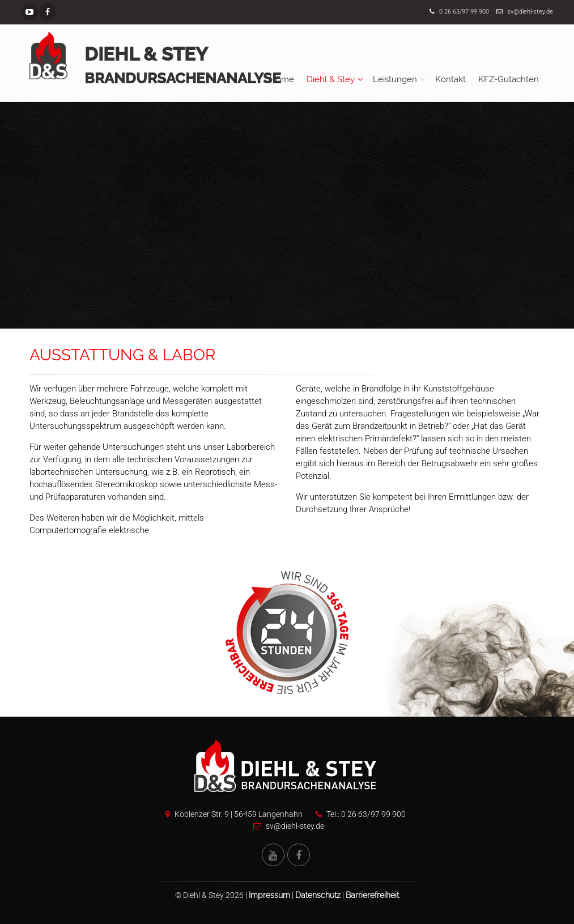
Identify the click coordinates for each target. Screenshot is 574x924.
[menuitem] (282, 79)
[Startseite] (48, 56)
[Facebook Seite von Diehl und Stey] (299, 855)
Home (282, 79)
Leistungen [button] (395, 79)
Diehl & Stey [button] (331, 79)
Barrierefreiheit (372, 895)
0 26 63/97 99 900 (464, 12)
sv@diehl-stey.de (530, 12)
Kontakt (450, 79)
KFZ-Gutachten (509, 79)
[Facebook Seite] (48, 12)
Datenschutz (318, 895)
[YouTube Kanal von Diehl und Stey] (273, 855)
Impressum (269, 895)
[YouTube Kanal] (29, 12)
